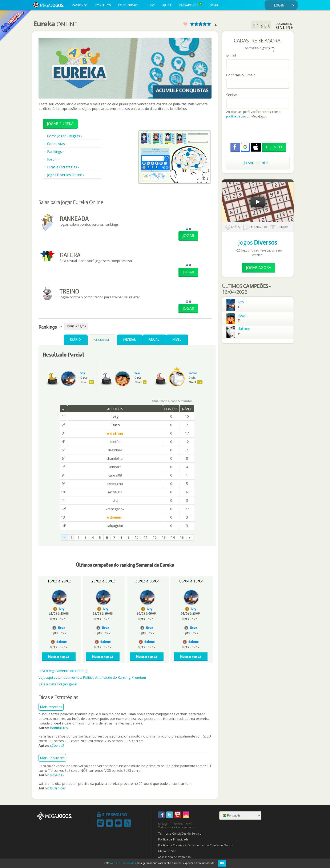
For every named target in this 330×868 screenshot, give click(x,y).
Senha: (232, 95)
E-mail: (231, 55)
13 (164, 537)
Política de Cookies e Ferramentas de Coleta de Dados (195, 845)
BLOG (151, 5)
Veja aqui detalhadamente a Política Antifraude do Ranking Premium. (92, 677)
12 (155, 537)
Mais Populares (52, 758)
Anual (154, 340)
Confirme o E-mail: (241, 75)
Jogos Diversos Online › (66, 175)
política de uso (236, 116)
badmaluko (59, 728)
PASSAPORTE (190, 5)
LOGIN (285, 5)
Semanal (102, 340)
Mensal (129, 340)
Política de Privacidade (173, 839)
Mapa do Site (167, 851)
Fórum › (53, 159)
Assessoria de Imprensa (174, 857)
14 (173, 537)
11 (146, 537)
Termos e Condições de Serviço (180, 834)
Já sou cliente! (256, 163)
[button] (245, 147)
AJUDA (167, 5)
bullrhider (58, 788)
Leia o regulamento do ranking (63, 671)
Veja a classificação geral (58, 684)
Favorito (185, 24)
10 (137, 537)
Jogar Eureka (60, 124)
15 (182, 537)
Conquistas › (57, 144)
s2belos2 (57, 746)
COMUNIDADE (129, 5)
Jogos (258, 242)
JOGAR (213, 5)
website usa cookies (123, 863)
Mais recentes (51, 707)
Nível (177, 340)
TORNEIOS (103, 5)
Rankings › (55, 151)
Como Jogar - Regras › (65, 136)
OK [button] (222, 863)
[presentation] (258, 131)
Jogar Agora (259, 267)
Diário (75, 340)
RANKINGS (80, 5)
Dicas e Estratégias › (63, 167)
